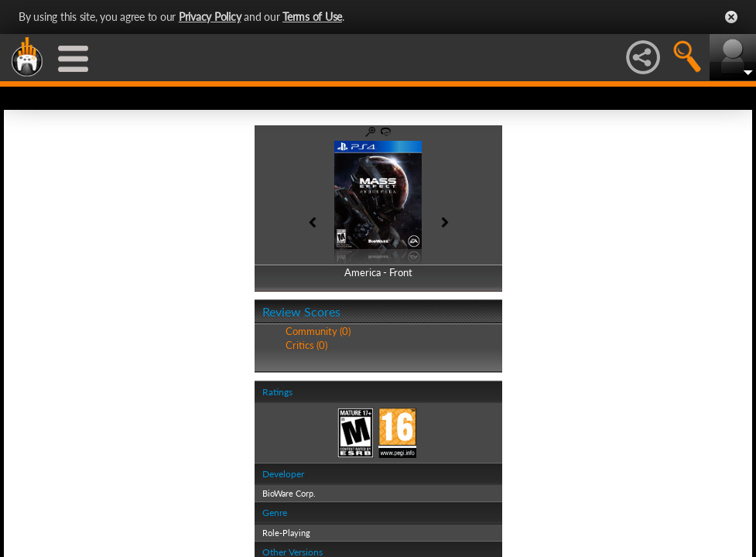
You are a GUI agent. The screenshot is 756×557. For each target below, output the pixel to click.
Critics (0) (306, 345)
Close (731, 17)
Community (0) (318, 331)
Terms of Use (312, 17)
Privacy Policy (210, 17)
